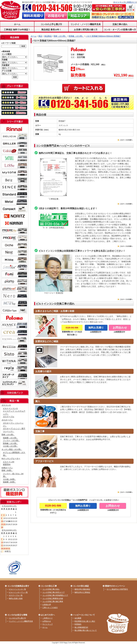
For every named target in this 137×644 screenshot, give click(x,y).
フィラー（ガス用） (11, 441)
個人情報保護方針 (81, 627)
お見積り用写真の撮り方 (86, 30)
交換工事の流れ (120, 24)
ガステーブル (9, 417)
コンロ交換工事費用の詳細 (53, 598)
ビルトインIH (9, 462)
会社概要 (78, 618)
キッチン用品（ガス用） (12, 449)
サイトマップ (119, 2)
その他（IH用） (9, 479)
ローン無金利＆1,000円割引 (117, 589)
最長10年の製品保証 (82, 589)
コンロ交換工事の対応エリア (54, 592)
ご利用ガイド (131, 2)
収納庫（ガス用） (10, 438)
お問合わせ (47, 621)
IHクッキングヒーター (11, 458)
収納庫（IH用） (9, 482)
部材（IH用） (7, 470)
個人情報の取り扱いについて (86, 630)
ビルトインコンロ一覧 (17, 589)
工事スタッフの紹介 (50, 608)
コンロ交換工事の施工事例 (53, 601)
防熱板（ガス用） (10, 443)
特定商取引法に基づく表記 (85, 621)
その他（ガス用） (10, 446)
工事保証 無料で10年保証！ (17, 30)
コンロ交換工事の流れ (51, 589)
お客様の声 (47, 605)
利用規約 (78, 624)
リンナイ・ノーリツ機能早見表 (86, 24)
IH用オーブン (7, 468)
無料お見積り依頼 (16, 598)
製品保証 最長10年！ (51, 30)
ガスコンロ (6, 405)
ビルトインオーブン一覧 (18, 592)
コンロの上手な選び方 (51, 24)
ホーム (17, 24)
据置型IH (7, 464)
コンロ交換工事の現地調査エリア (55, 595)
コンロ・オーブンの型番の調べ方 (120, 30)
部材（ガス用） (8, 435)
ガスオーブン (7, 420)
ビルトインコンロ (10, 408)
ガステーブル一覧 (16, 595)
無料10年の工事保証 (82, 592)
